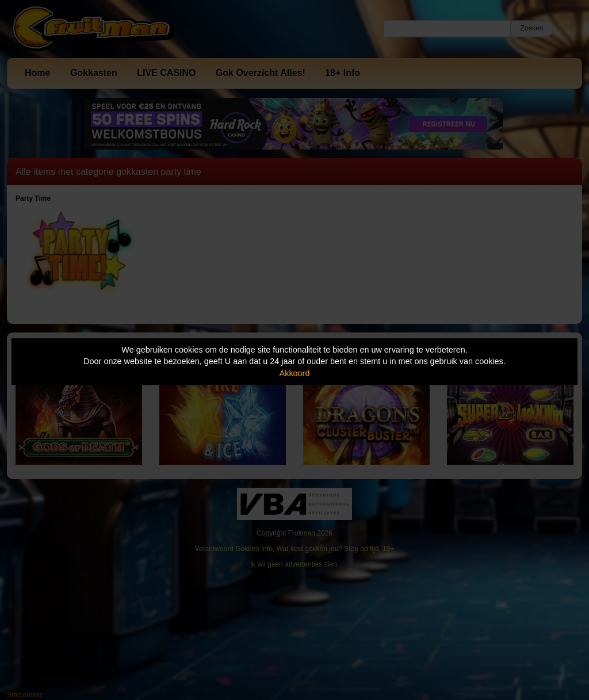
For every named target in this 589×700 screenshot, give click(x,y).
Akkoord (295, 373)
